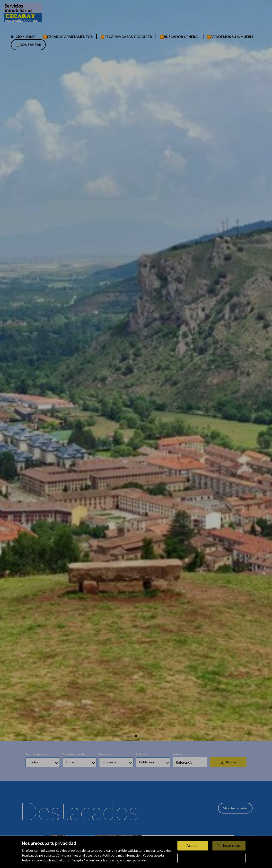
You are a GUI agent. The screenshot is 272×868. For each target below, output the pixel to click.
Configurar (211, 858)
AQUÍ (106, 855)
